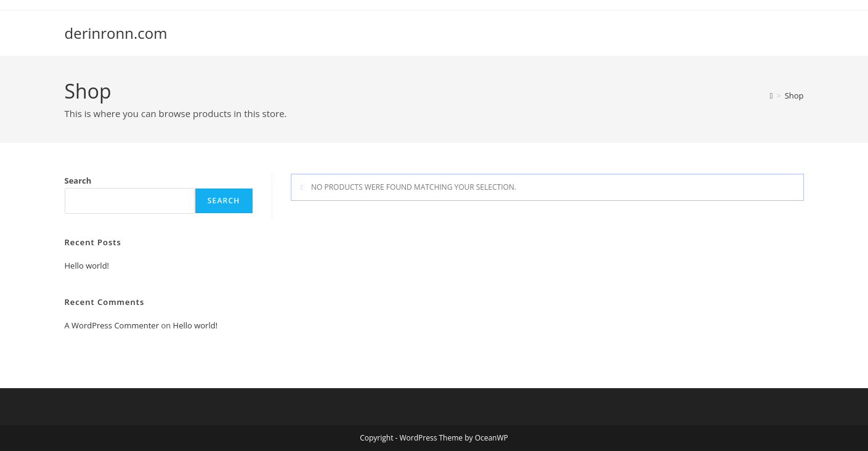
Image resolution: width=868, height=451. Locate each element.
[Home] (771, 95)
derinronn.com (116, 33)
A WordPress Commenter (112, 325)
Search (78, 181)
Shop (794, 95)
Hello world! (87, 266)
